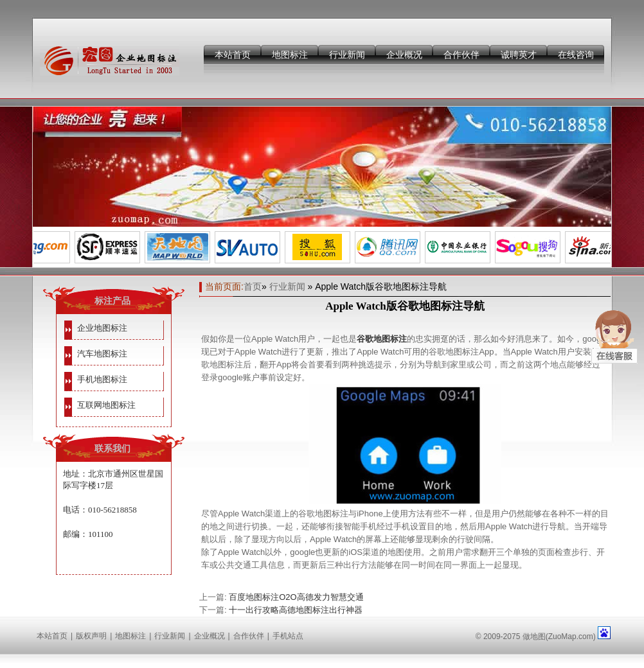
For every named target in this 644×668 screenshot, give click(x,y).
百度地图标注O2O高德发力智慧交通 (296, 597)
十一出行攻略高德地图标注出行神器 (296, 610)
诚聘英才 (519, 55)
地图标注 (290, 55)
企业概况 (404, 55)
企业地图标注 (102, 328)
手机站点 (288, 636)
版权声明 (91, 636)
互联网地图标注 (106, 405)
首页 (253, 286)
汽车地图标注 (102, 354)
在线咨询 (576, 55)
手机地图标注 (102, 379)
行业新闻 (347, 55)
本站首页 (233, 55)
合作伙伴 (461, 55)
